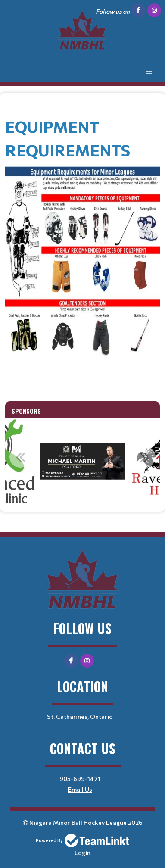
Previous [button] (20, 457)
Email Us (80, 789)
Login (82, 853)
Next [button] (145, 457)
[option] (83, 462)
